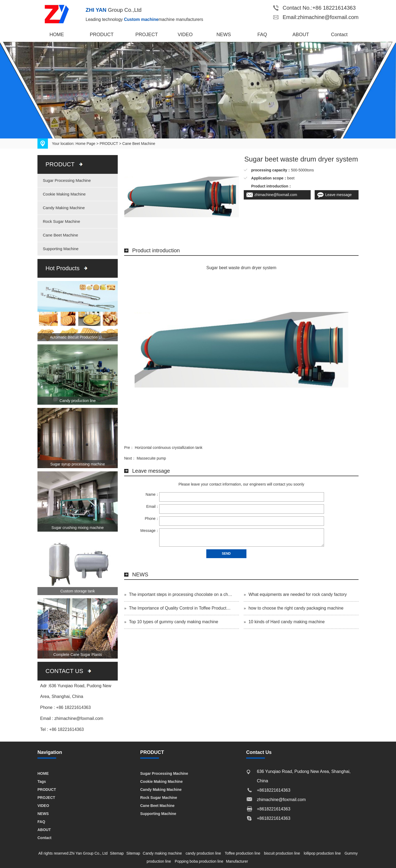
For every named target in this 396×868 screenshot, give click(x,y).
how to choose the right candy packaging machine (296, 608)
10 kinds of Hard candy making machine (287, 622)
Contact (339, 35)
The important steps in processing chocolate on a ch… (181, 594)
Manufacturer (237, 861)
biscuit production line (282, 853)
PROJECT (147, 35)
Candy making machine (162, 853)
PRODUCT (102, 35)
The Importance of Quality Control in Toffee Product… (180, 608)
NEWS (224, 35)
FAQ (262, 35)
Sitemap (117, 853)
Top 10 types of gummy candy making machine (174, 622)
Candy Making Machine (64, 208)
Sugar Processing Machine (67, 180)
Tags (42, 781)
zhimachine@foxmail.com (276, 195)
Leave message (339, 195)
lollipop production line (322, 853)
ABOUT (301, 35)
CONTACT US (64, 671)
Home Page (85, 144)
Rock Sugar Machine (61, 221)
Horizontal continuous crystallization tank (169, 448)
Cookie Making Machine (64, 194)
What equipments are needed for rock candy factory (298, 594)
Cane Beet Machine (139, 144)
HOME (57, 35)
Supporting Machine (61, 249)
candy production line (203, 853)
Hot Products (62, 268)
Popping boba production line (199, 861)
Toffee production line (243, 853)
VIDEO (185, 35)
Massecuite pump (151, 458)
